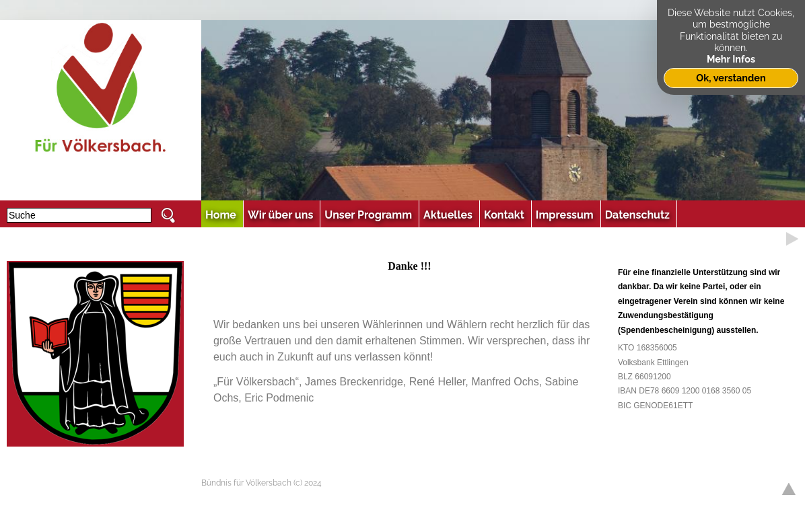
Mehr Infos (731, 59)
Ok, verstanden (731, 78)
